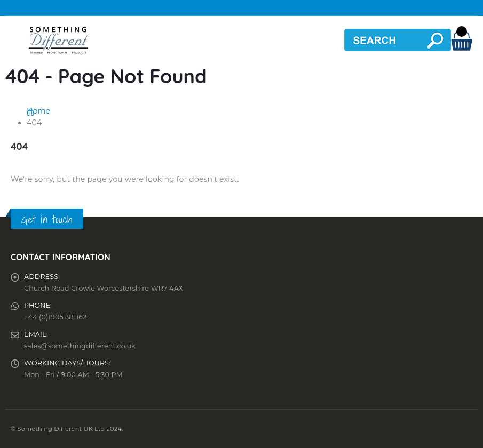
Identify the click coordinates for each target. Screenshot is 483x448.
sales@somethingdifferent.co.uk (80, 346)
